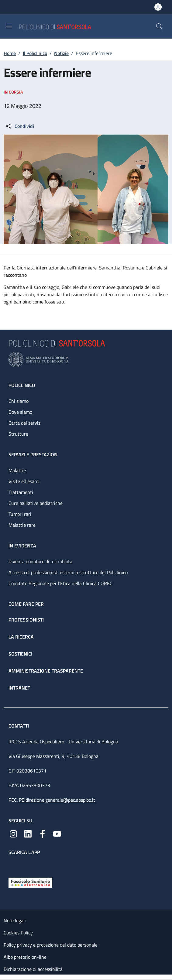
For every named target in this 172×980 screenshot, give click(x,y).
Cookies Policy (18, 933)
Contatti (19, 726)
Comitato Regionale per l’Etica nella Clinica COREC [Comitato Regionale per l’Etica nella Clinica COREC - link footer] (60, 583)
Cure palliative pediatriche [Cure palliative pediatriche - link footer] (36, 503)
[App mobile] (13, 865)
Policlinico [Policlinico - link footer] (22, 385)
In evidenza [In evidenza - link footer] (22, 546)
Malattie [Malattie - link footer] (17, 470)
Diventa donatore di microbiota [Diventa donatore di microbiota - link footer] (40, 561)
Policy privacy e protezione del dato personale (51, 945)
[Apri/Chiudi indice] (3, 977)
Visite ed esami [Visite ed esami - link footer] (24, 481)
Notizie (61, 53)
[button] (159, 26)
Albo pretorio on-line (25, 957)
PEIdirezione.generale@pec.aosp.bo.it (57, 800)
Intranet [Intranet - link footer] (19, 688)
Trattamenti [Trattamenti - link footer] (21, 492)
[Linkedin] (28, 833)
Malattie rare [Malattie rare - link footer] (22, 525)
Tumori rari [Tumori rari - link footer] (20, 514)
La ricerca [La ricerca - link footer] (21, 637)
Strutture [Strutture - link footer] (18, 434)
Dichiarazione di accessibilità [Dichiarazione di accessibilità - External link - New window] (33, 969)
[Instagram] (13, 833)
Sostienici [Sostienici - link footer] (20, 654)
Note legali (15, 920)
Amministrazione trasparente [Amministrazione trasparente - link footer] (46, 671)
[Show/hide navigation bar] (9, 26)
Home (10, 53)
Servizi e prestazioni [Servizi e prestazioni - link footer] (34, 454)
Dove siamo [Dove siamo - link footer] (20, 412)
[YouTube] (57, 833)
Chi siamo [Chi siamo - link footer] (19, 401)
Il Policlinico (35, 53)
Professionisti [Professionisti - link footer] (26, 620)
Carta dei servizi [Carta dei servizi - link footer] (25, 423)
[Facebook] (43, 833)
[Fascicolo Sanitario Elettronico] (30, 882)
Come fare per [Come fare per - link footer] (26, 604)
